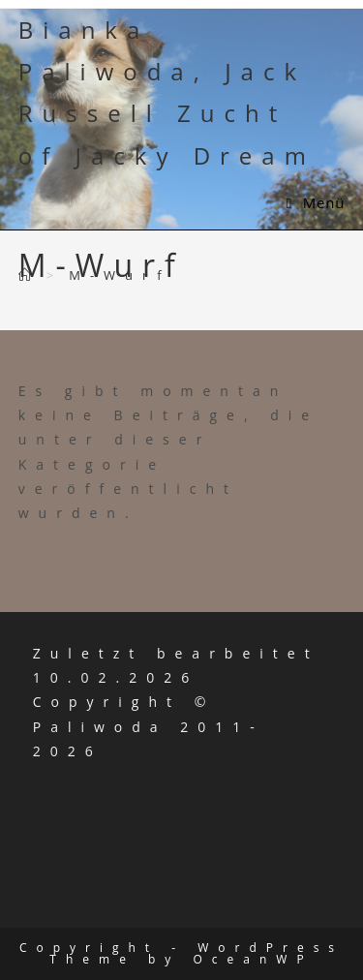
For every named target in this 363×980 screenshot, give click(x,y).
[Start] (30, 275)
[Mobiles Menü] (316, 202)
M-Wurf (120, 275)
